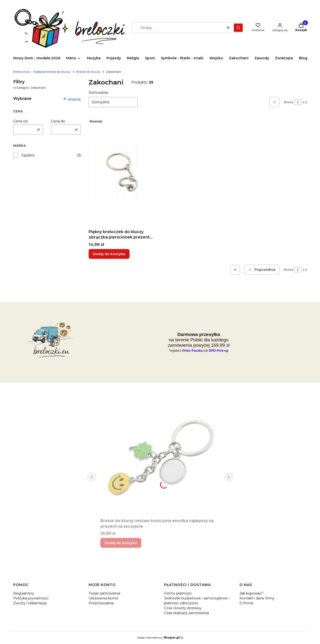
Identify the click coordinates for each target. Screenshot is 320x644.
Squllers (28, 155)
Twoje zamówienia (104, 593)
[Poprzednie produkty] (262, 270)
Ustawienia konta (103, 598)
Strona (288, 102)
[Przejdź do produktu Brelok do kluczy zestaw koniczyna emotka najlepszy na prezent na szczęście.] (160, 461)
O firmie (246, 603)
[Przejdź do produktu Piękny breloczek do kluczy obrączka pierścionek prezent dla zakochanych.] (122, 172)
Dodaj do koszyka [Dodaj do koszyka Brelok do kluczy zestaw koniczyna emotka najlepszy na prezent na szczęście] (121, 543)
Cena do (58, 121)
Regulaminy (24, 593)
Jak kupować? (251, 593)
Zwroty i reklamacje (30, 603)
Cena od (20, 121)
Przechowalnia (101, 603)
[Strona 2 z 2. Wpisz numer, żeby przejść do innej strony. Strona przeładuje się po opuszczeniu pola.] (298, 102)
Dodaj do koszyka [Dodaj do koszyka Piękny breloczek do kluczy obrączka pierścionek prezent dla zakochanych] (109, 254)
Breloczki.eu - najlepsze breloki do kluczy (42, 72)
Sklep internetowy (158, 638)
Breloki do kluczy (88, 72)
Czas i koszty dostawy (183, 608)
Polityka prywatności (31, 598)
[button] (238, 28)
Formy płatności (178, 593)
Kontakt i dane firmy (257, 598)
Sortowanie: (99, 93)
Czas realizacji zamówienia (186, 613)
